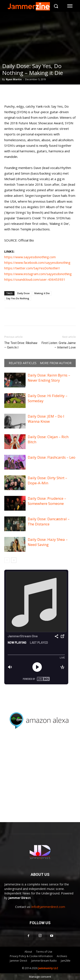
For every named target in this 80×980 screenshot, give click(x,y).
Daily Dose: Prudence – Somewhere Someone (47, 501)
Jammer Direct (18, 961)
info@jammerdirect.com (48, 907)
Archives (62, 956)
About (28, 952)
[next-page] (14, 560)
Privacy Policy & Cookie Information (31, 956)
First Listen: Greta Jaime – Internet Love (59, 345)
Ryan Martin (14, 79)
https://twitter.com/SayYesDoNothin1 (32, 268)
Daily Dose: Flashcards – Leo (52, 457)
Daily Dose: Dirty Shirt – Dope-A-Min (47, 480)
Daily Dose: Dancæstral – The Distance (49, 521)
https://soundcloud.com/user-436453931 (35, 279)
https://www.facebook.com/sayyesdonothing (37, 262)
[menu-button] (70, 6)
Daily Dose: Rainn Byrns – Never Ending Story (49, 378)
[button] (56, 6)
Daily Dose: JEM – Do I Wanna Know (46, 419)
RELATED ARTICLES (23, 363)
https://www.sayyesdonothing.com (30, 257)
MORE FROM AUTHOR (56, 363)
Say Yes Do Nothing (18, 298)
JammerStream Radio (44, 961)
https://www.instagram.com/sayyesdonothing (38, 274)
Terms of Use (44, 952)
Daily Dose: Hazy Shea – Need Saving (48, 542)
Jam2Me (66, 961)
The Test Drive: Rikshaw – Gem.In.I (21, 345)
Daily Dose (23, 293)
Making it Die (42, 293)
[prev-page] (7, 560)
